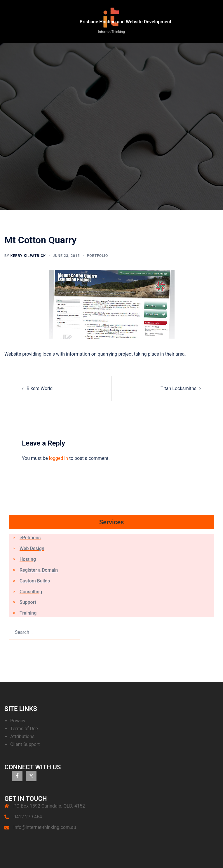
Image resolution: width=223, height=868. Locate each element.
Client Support (25, 744)
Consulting (31, 592)
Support (28, 602)
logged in (59, 458)
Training (28, 613)
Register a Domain (39, 570)
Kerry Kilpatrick (28, 256)
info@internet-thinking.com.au (45, 827)
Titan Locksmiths (178, 388)
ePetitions (30, 538)
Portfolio (98, 256)
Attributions (22, 736)
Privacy (18, 721)
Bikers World (40, 388)
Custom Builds (35, 581)
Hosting (28, 559)
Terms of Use (24, 729)
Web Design (32, 548)
